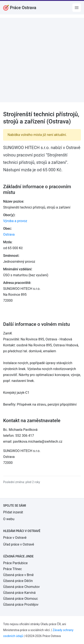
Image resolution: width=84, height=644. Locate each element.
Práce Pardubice (15, 563)
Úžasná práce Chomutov (21, 587)
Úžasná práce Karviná (19, 593)
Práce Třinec (13, 569)
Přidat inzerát (13, 512)
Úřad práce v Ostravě (19, 544)
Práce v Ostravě (15, 538)
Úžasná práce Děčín (18, 581)
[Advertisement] (42, 60)
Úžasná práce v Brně (18, 575)
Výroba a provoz (15, 221)
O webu (9, 519)
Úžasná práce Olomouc (21, 599)
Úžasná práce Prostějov (21, 605)
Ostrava (9, 234)
